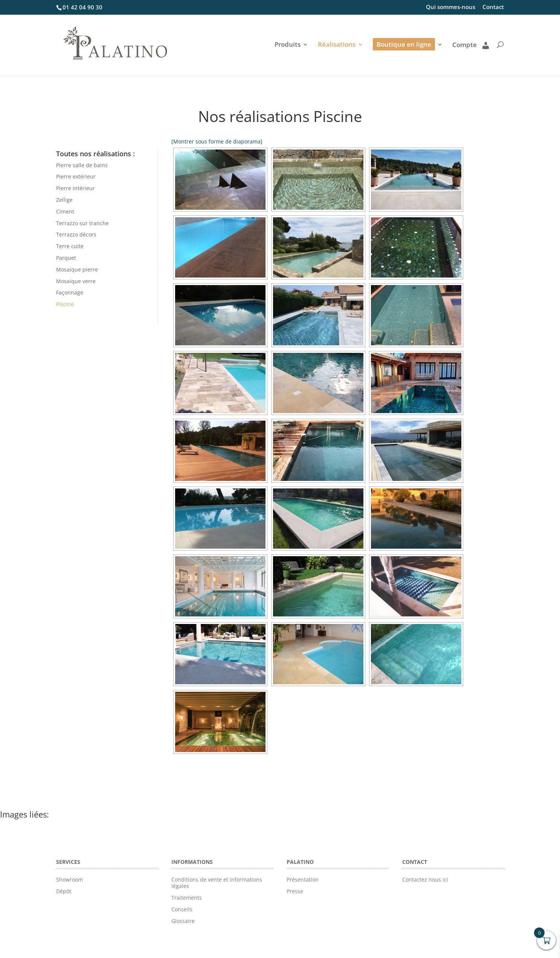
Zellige (64, 200)
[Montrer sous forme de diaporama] (217, 141)
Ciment (65, 211)
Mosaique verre (76, 281)
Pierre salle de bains (82, 165)
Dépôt (64, 891)
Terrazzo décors (76, 234)
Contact (493, 7)
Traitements (187, 898)
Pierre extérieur (76, 176)
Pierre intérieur (76, 188)
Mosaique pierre (77, 269)
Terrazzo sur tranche (82, 223)
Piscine (65, 304)
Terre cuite (70, 246)
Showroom (69, 879)
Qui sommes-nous (451, 7)
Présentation (303, 879)
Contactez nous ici (425, 879)
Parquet (66, 258)
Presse (295, 891)
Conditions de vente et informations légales (217, 883)
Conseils (182, 909)
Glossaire (183, 921)
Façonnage (70, 292)
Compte (471, 45)
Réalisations (337, 45)
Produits (288, 45)
